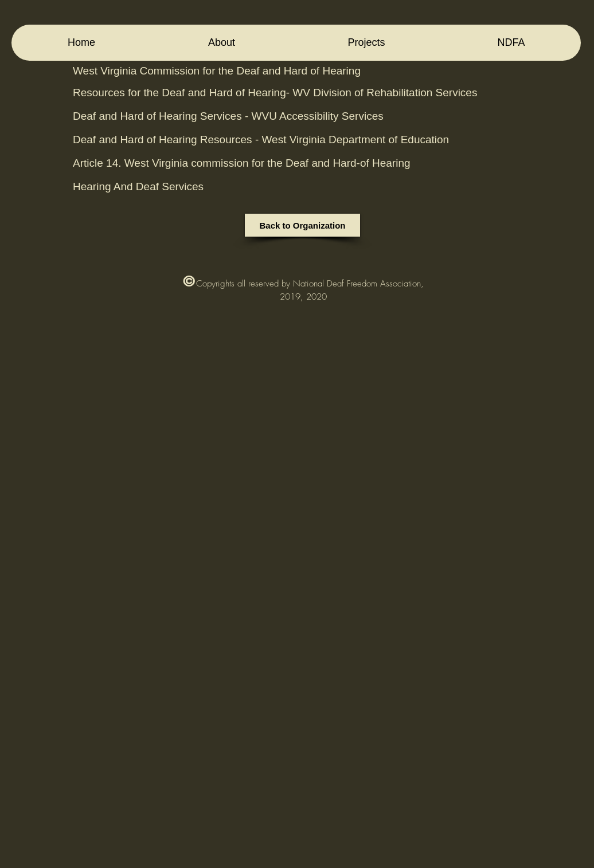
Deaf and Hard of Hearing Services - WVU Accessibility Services (228, 116)
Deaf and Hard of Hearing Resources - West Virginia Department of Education (261, 140)
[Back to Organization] (302, 225)
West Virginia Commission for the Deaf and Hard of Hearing (217, 71)
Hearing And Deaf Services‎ (138, 186)
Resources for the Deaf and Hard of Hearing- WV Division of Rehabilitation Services (275, 93)
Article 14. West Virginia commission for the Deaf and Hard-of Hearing (243, 163)
